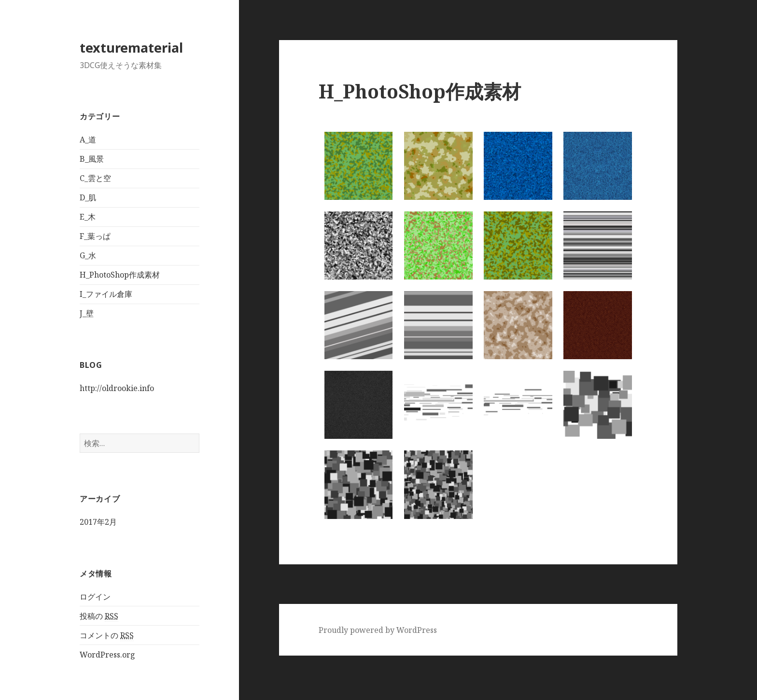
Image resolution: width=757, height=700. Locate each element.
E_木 (88, 217)
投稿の (99, 616)
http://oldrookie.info (117, 388)
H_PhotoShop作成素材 (120, 275)
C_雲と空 (95, 178)
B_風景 (92, 159)
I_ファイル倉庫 (106, 294)
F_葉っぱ (95, 236)
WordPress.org (107, 655)
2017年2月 (98, 522)
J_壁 (87, 313)
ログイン (95, 597)
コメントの (107, 636)
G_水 (88, 255)
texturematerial (131, 48)
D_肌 (88, 197)
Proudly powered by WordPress (378, 630)
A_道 (88, 140)
